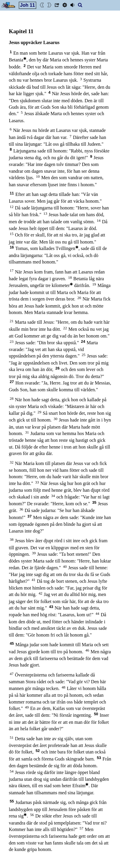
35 (94, 502)
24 (83, 341)
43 (51, 607)
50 (96, 714)
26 (57, 368)
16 (12, 247)
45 (12, 643)
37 (29, 516)
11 (12, 193)
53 (99, 758)
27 (12, 382)
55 (12, 801)
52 (38, 751)
